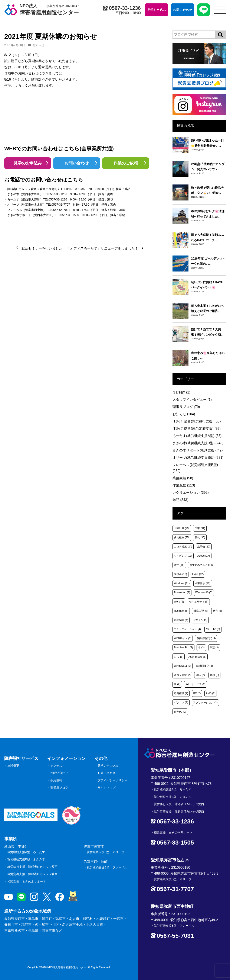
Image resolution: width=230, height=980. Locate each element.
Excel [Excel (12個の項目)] (198, 574)
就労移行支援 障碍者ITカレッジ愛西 (32, 867)
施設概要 (13, 766)
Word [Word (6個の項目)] (179, 602)
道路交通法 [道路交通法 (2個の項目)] (182, 675)
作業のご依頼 (126, 163)
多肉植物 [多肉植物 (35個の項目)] (182, 537)
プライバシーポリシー (112, 780)
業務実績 (183, 478)
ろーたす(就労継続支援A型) (197, 436)
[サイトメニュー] (220, 10)
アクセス (56, 766)
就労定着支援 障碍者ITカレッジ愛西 (32, 874)
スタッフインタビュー (192, 400)
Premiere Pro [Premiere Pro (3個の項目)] (183, 648)
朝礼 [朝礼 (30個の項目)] (200, 537)
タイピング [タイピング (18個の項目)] (183, 556)
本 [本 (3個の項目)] (201, 648)
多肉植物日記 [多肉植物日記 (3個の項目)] (206, 638)
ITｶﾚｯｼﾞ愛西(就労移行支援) (198, 421)
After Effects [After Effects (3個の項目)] (197, 657)
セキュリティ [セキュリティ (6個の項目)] (199, 602)
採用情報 (56, 780)
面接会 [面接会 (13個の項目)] (180, 574)
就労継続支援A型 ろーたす (26, 852)
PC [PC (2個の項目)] (197, 693)
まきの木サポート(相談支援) (198, 450)
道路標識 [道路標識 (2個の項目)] (181, 693)
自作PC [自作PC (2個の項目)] (180, 712)
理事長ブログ (186, 407)
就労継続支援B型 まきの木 (26, 859)
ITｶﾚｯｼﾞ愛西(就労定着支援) (197, 429)
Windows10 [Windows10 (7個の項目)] (204, 592)
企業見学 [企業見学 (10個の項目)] (203, 583)
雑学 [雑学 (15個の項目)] (179, 565)
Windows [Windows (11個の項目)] (182, 583)
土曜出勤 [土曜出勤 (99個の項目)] (182, 528)
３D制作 (181, 392)
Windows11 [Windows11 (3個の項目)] (183, 666)
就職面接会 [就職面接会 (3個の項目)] (204, 666)
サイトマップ (106, 788)
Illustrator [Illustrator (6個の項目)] (181, 611)
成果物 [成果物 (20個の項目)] (204, 547)
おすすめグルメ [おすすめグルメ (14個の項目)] (201, 565)
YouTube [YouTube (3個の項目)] (213, 629)
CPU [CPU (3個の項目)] (179, 657)
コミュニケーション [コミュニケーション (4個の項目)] (187, 629)
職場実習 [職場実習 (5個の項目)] (201, 611)
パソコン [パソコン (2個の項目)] (181, 703)
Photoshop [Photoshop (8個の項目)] (182, 592)
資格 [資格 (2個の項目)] (214, 675)
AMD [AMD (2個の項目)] (211, 693)
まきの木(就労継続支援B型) (198, 443)
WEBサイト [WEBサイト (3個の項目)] (183, 638)
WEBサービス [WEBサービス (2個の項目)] (195, 684)
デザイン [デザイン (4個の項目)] (200, 620)
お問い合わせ (77, 163)
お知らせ (38, 45)
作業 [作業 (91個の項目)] (200, 528)
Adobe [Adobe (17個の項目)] (203, 556)
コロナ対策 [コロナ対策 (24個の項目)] (183, 547)
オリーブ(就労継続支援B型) (198, 458)
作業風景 (184, 485)
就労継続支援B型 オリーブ (106, 852)
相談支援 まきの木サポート (27, 881)
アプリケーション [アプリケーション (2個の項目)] (205, 703)
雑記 (180, 500)
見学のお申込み (28, 163)
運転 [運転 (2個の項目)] (200, 675)
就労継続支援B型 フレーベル (107, 867)
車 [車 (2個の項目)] (177, 684)
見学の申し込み (108, 766)
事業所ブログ (59, 788)
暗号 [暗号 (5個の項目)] (217, 611)
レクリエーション (191, 493)
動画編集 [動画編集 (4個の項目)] (181, 620)
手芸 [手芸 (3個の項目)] (214, 648)
